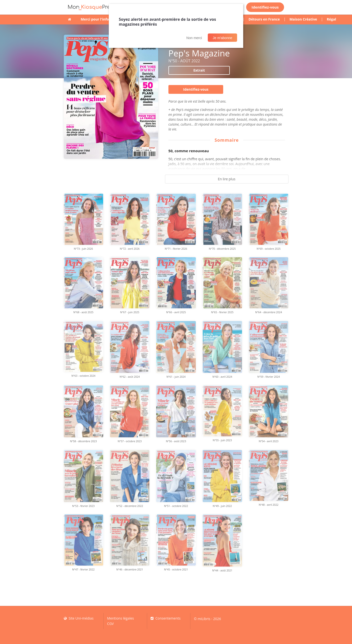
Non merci (194, 38)
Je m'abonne (222, 38)
